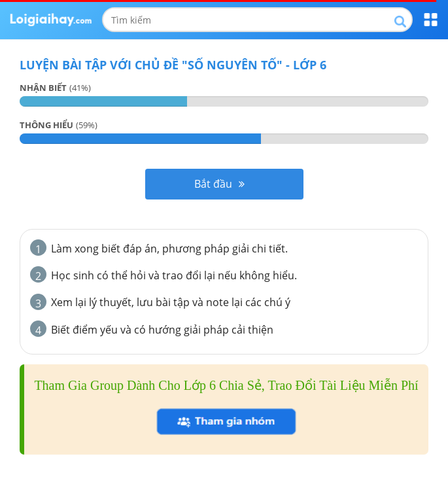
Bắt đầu (219, 184)
